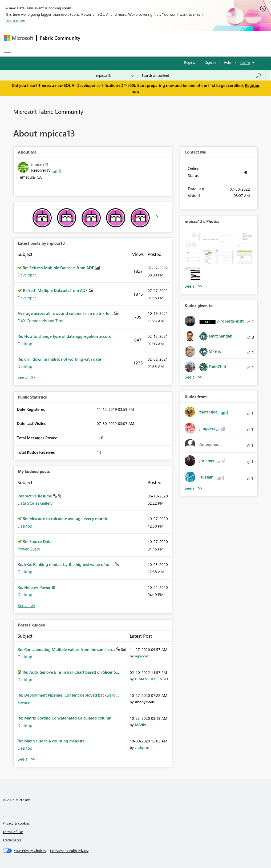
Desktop (25, 344)
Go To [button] (245, 63)
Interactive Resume (35, 496)
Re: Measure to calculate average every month (65, 519)
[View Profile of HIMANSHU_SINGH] (151, 679)
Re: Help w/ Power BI (36, 587)
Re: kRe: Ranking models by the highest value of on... (66, 564)
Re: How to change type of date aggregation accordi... (67, 336)
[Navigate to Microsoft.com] (19, 38)
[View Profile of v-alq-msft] (143, 747)
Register (191, 62)
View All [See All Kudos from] (193, 488)
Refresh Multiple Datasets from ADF (56, 290)
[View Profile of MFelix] (140, 725)
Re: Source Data (37, 541)
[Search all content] (201, 75)
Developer (27, 275)
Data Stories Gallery (35, 503)
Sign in (210, 62)
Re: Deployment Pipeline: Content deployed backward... (68, 695)
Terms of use (13, 832)
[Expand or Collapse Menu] (8, 51)
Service (24, 702)
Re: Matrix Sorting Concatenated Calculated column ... (67, 718)
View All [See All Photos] (193, 286)
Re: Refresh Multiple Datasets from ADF (59, 268)
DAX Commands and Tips (40, 321)
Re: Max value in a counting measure (51, 741)
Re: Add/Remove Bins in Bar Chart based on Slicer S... (71, 672)
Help (227, 62)
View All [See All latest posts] (26, 377)
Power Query (29, 549)
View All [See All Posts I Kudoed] (26, 759)
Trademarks (12, 840)
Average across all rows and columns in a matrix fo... (66, 313)
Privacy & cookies (16, 823)
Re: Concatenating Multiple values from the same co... (67, 649)
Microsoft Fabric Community (48, 111)
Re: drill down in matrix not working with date (59, 359)
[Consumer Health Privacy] (69, 851)
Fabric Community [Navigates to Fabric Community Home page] (60, 38)
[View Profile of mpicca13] (143, 656)
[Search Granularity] (115, 75)
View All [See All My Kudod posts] (26, 606)
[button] (193, 240)
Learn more (15, 20)
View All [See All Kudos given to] (193, 377)
